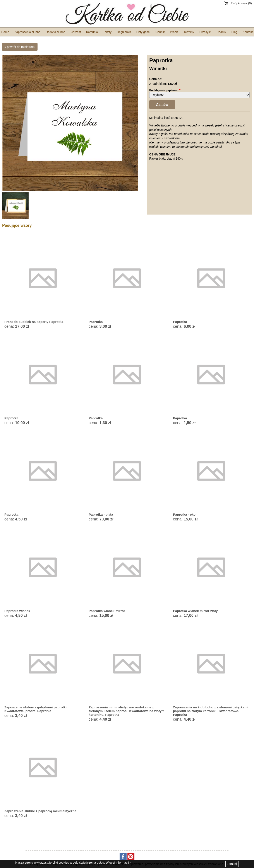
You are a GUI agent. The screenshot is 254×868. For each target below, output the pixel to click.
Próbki (174, 32)
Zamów (162, 104)
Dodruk (221, 32)
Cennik (160, 32)
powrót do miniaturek (21, 47)
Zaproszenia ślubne (28, 32)
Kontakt (248, 32)
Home (5, 32)
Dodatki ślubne (55, 32)
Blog (234, 32)
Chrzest (76, 32)
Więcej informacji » (119, 863)
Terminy (189, 32)
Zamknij (232, 864)
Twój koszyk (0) (241, 3)
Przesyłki (205, 32)
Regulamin (124, 32)
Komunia (92, 32)
